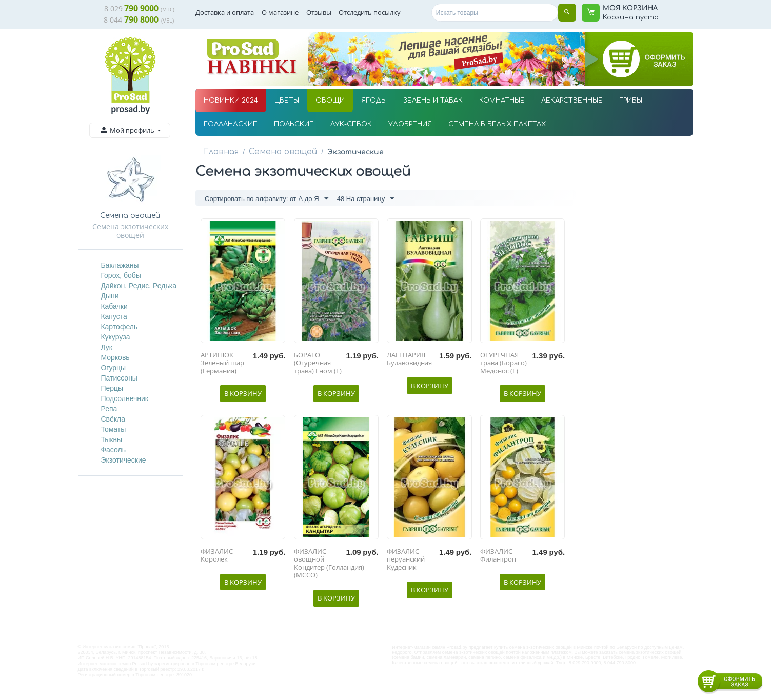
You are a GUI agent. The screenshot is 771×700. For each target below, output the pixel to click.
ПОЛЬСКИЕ (294, 124)
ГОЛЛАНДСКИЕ (231, 124)
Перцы (112, 388)
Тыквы (111, 439)
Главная (220, 152)
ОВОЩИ (330, 101)
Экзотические (123, 460)
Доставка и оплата (225, 12)
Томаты (113, 429)
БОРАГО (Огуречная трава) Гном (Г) (318, 365)
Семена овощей (276, 152)
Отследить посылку (370, 12)
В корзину (243, 395)
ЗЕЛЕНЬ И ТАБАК (433, 101)
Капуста (114, 316)
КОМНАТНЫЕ (502, 101)
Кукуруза (115, 337)
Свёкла (113, 419)
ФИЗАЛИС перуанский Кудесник (406, 562)
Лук (106, 347)
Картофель (119, 327)
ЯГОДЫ (374, 101)
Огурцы (113, 368)
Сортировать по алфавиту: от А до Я (266, 199)
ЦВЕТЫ (287, 101)
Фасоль (113, 450)
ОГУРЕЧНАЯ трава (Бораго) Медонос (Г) (503, 365)
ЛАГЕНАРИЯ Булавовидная (409, 361)
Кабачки (114, 306)
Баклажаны (120, 265)
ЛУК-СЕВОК (351, 124)
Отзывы (319, 12)
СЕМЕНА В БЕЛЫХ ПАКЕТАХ (497, 124)
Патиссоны (119, 378)
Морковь (115, 357)
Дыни (110, 296)
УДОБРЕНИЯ (410, 124)
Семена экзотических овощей (130, 231)
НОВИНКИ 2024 (231, 101)
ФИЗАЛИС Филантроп (498, 558)
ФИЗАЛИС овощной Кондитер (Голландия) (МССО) (329, 566)
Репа (109, 409)
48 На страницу (366, 199)
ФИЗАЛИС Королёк (217, 558)
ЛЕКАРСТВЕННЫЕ (572, 101)
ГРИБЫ (631, 101)
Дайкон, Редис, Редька (139, 286)
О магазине (280, 12)
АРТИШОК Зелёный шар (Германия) (222, 365)
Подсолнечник (124, 398)
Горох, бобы (121, 275)
